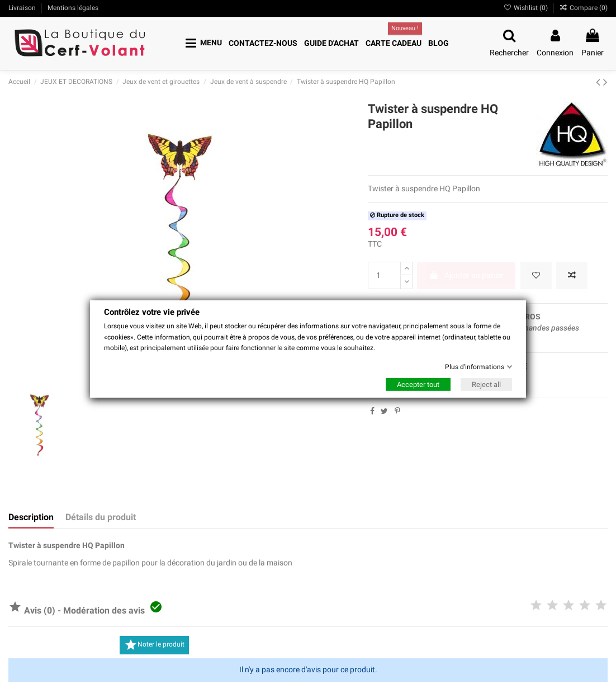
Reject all (486, 385)
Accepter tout (418, 385)
